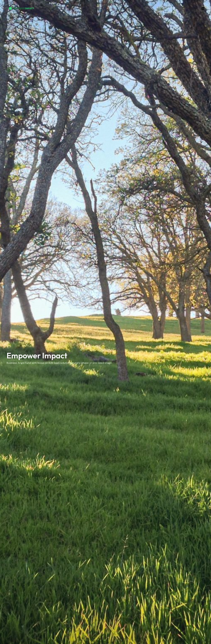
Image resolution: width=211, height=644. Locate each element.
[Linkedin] (203, 9)
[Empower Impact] (21, 8)
